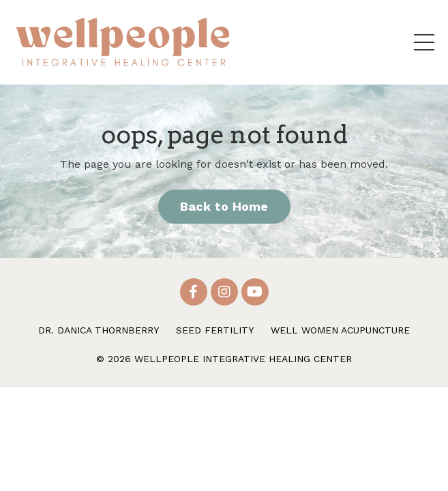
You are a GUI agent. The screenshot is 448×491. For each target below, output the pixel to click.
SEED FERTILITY (215, 330)
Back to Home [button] (224, 206)
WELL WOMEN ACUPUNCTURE (340, 330)
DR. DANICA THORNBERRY (99, 330)
